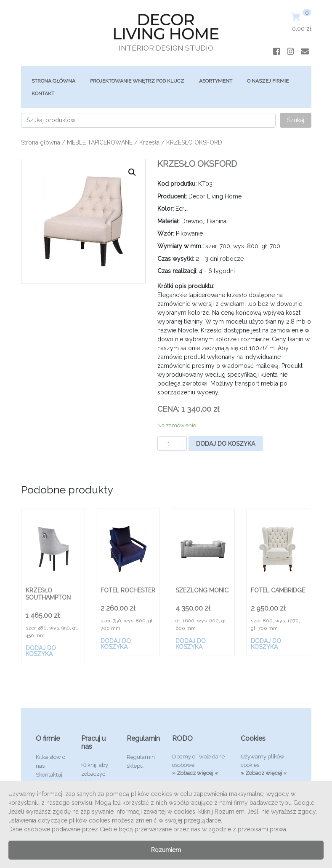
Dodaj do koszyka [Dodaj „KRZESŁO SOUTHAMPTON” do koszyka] (41, 651)
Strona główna (53, 81)
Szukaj (296, 120)
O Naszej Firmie (268, 81)
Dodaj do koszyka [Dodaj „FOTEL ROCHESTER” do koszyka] (116, 644)
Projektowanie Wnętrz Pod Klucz (137, 81)
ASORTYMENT (216, 81)
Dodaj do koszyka (226, 444)
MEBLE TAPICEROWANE (100, 142)
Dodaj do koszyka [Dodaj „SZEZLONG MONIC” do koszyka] (191, 644)
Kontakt (43, 94)
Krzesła (149, 142)
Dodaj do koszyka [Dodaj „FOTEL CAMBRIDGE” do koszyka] (266, 644)
